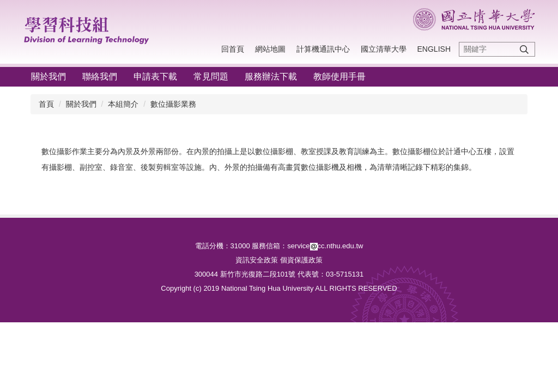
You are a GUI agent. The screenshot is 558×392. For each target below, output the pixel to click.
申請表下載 (155, 76)
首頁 (46, 104)
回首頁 (233, 49)
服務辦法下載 (271, 76)
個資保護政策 (301, 260)
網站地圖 (270, 49)
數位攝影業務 (173, 104)
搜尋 (524, 49)
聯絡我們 (100, 76)
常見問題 (211, 76)
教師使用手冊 (339, 76)
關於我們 (48, 76)
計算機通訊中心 (323, 49)
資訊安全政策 (257, 260)
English (434, 49)
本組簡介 (123, 104)
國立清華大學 (384, 49)
